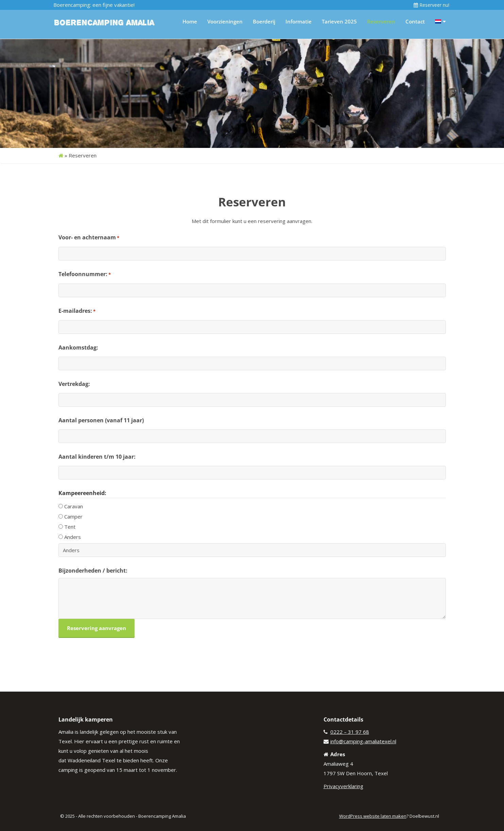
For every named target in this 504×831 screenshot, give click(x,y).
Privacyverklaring (343, 786)
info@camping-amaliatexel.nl (363, 741)
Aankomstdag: (78, 347)
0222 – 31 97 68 (350, 732)
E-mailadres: (77, 311)
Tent (70, 527)
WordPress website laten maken (373, 816)
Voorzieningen (225, 21)
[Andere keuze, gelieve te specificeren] (252, 550)
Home (190, 21)
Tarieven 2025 (339, 21)
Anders (73, 537)
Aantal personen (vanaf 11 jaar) (101, 420)
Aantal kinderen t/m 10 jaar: (97, 457)
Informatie (299, 21)
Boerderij (264, 21)
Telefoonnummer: (85, 274)
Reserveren (381, 21)
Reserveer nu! (431, 5)
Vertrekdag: (74, 384)
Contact (415, 21)
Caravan (74, 506)
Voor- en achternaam (89, 238)
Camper (73, 516)
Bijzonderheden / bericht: (93, 571)
